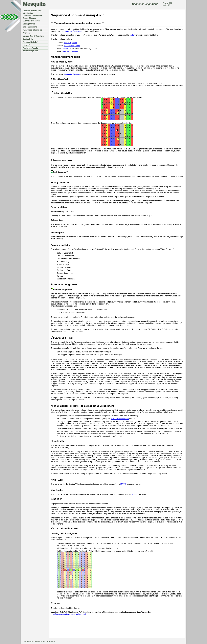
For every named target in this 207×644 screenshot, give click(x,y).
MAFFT (123, 484)
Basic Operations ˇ (30, 27)
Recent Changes (29, 18)
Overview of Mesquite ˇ (32, 21)
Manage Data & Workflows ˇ (34, 36)
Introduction (28, 13)
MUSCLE (135, 494)
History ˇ (26, 45)
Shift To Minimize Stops (120, 419)
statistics (66, 49)
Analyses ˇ (27, 33)
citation (132, 35)
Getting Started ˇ (29, 24)
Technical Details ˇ (30, 42)
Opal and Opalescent (74, 31)
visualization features (70, 51)
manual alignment (71, 43)
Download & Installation (32, 16)
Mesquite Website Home (33, 11)
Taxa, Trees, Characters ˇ (33, 30)
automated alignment (72, 46)
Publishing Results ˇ (31, 48)
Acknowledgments (30, 51)
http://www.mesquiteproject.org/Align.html (68, 614)
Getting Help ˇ (28, 39)
